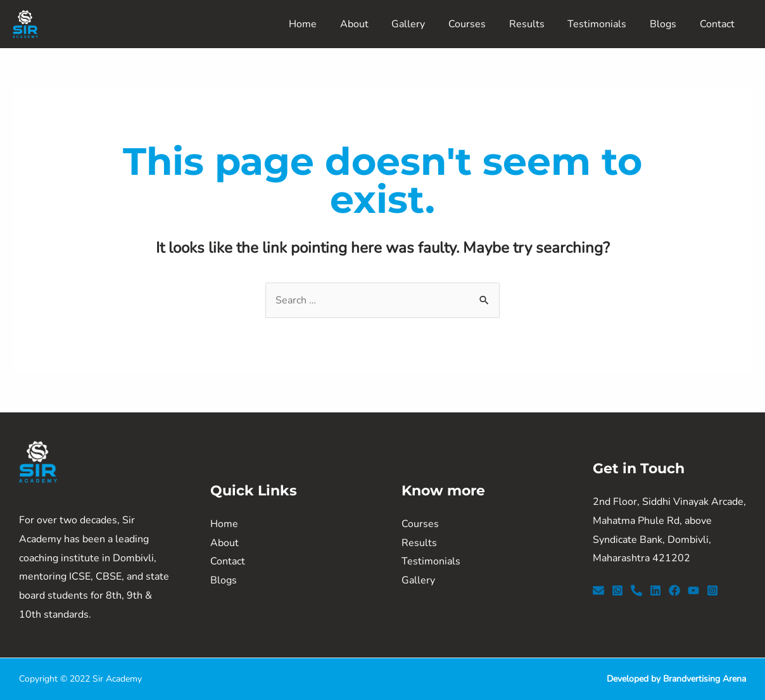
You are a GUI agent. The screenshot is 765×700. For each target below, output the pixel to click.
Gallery (425, 24)
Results (537, 24)
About (373, 24)
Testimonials (604, 24)
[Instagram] (712, 590)
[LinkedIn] (655, 590)
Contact (718, 24)
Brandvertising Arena (705, 679)
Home (325, 24)
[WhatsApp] (617, 590)
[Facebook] (674, 590)
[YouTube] (693, 590)
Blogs (667, 24)
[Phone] (636, 590)
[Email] (598, 590)
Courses (480, 24)
